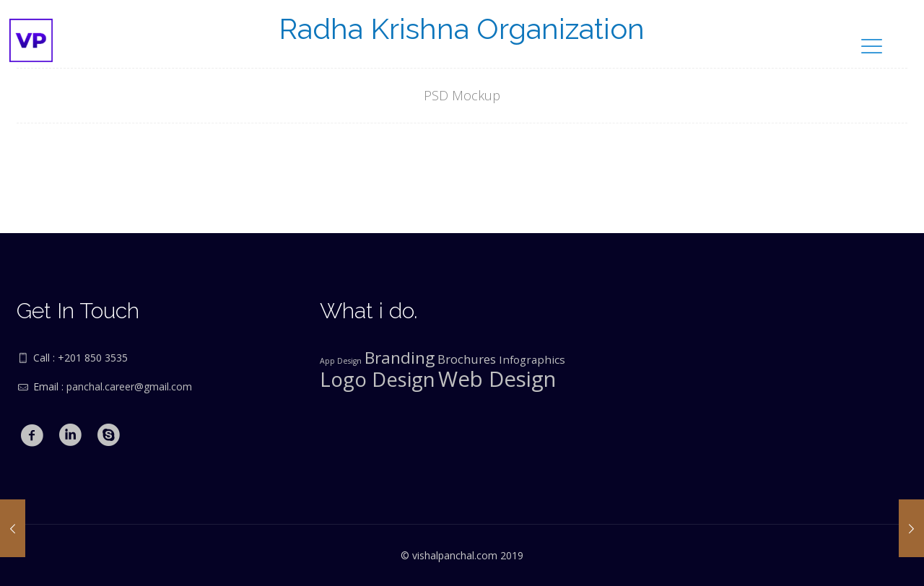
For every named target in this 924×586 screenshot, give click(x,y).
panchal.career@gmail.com (129, 386)
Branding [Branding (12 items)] (400, 358)
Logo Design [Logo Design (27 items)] (378, 379)
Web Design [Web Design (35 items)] (497, 379)
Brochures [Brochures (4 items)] (467, 359)
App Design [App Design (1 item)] (341, 361)
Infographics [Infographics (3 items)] (532, 359)
